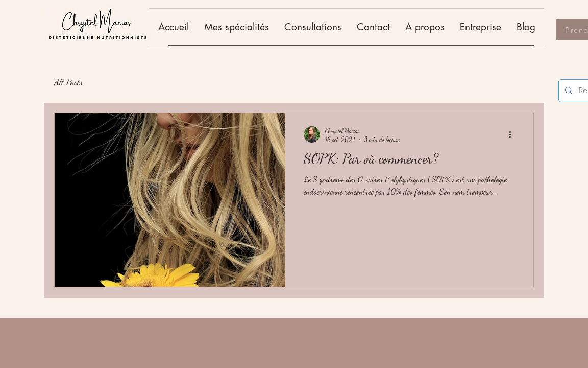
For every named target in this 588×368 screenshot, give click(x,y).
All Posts (68, 82)
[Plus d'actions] (513, 134)
